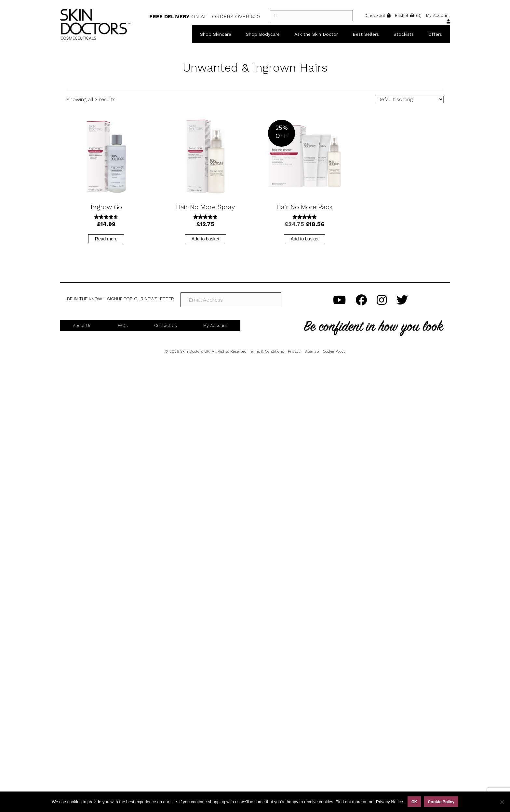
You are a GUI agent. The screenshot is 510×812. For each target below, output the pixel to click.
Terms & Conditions (266, 351)
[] (311, 16)
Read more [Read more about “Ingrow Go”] (106, 239)
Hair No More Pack (305, 207)
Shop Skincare (216, 34)
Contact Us (166, 325)
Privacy (294, 351)
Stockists (404, 34)
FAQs (123, 325)
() (408, 15)
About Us (82, 325)
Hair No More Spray (205, 207)
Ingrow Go (106, 207)
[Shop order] (410, 99)
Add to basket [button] (206, 239)
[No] (502, 802)
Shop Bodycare (263, 34)
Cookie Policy (334, 351)
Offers (435, 34)
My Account (215, 325)
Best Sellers (366, 34)
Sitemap (312, 351)
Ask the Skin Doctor (316, 34)
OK (414, 801)
